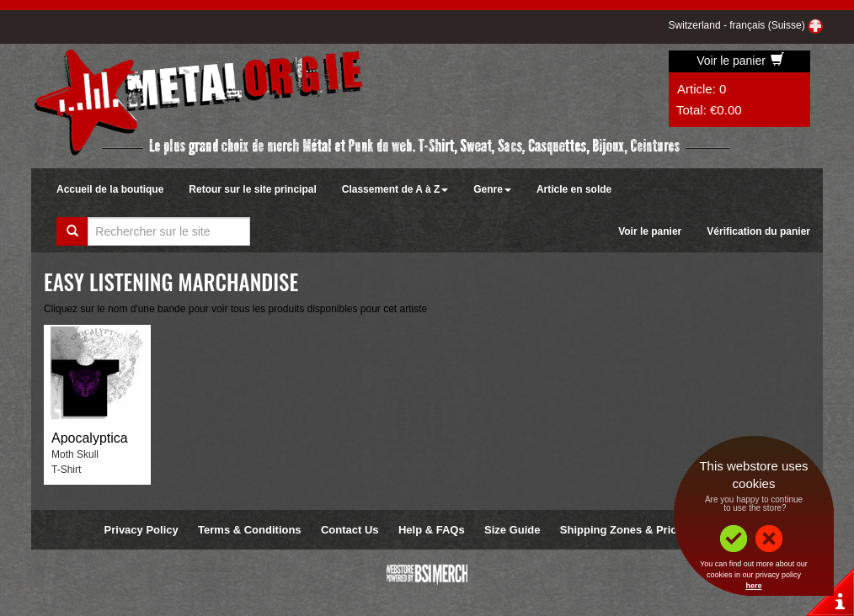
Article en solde (574, 189)
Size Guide (512, 530)
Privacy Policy (141, 530)
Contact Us (350, 530)
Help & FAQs (432, 530)
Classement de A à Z (395, 189)
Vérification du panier (758, 231)
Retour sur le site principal (252, 189)
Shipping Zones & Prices (624, 530)
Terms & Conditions (250, 530)
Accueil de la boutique (110, 189)
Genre (492, 189)
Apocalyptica (90, 438)
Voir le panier (740, 61)
